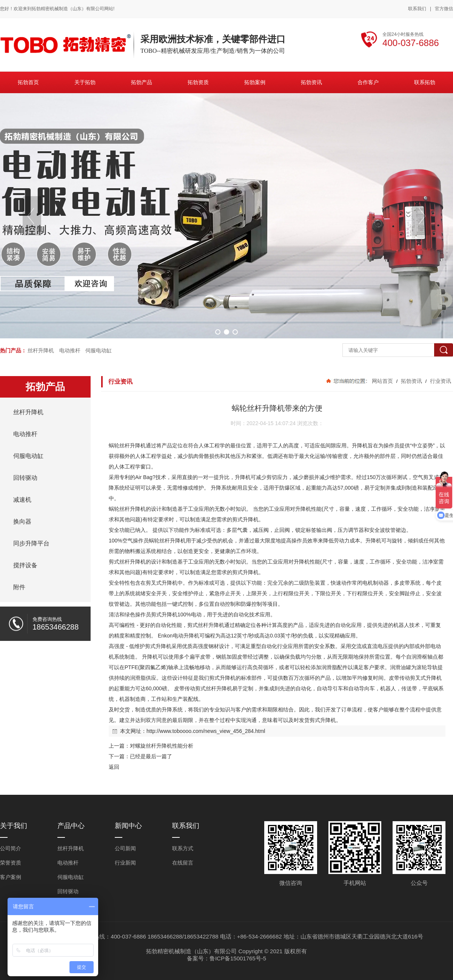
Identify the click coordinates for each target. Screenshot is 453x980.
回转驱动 (68, 891)
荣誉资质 (11, 863)
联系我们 (417, 9)
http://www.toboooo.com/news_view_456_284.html (206, 731)
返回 (114, 767)
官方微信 (444, 9)
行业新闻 (125, 863)
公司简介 (11, 848)
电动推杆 (70, 350)
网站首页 (382, 381)
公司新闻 (125, 848)
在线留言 (183, 863)
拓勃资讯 (411, 381)
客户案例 (11, 877)
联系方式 (183, 848)
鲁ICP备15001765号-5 (238, 958)
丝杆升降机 (41, 350)
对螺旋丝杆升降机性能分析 (162, 746)
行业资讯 (440, 381)
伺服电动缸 (99, 350)
